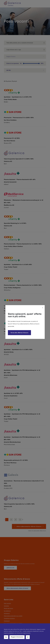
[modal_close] (43, 308)
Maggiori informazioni (17, 637)
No (6, 637)
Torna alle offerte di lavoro (19, 333)
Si (28, 637)
